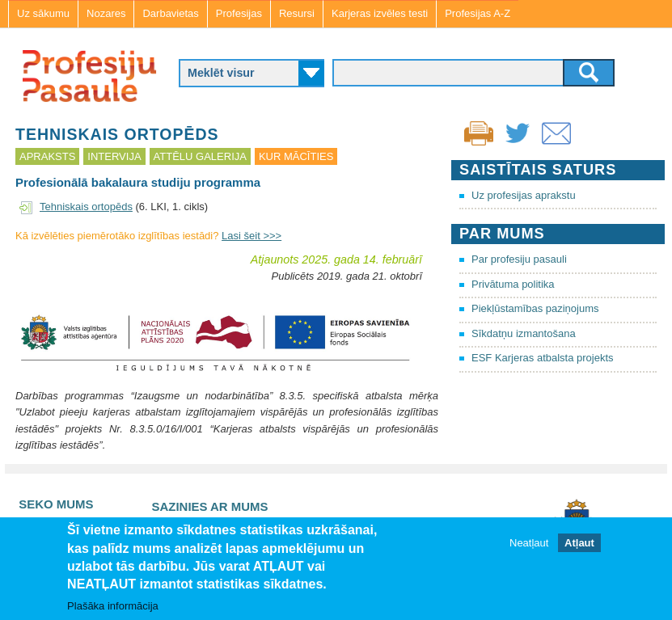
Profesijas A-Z (478, 13)
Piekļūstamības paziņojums (535, 308)
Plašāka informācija (113, 607)
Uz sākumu (43, 13)
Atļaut (579, 544)
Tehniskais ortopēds (86, 207)
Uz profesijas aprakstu (524, 195)
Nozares (106, 13)
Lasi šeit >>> (251, 236)
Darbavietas (170, 13)
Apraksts (47, 156)
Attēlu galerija (200, 156)
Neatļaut (529, 544)
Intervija (114, 156)
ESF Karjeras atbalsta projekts (543, 358)
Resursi (297, 13)
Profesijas (239, 13)
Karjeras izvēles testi (380, 13)
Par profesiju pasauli (519, 259)
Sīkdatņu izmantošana (524, 333)
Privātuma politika (513, 284)
